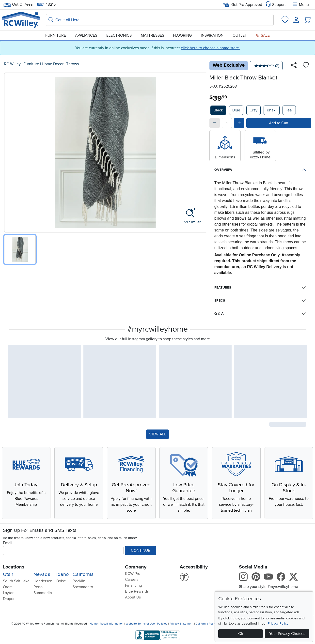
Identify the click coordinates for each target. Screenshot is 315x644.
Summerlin (43, 593)
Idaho (63, 574)
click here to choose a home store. (210, 48)
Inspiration (212, 35)
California (83, 574)
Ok (241, 634)
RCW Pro (133, 574)
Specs (220, 300)
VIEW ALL (157, 434)
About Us (133, 597)
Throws (72, 64)
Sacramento (83, 587)
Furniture (56, 35)
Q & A (219, 314)
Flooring (182, 35)
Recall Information (112, 624)
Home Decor (53, 64)
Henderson (43, 581)
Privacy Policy (278, 623)
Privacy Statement (181, 624)
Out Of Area (18, 5)
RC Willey (12, 64)
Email (8, 543)
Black (218, 110)
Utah (8, 574)
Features (223, 287)
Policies (162, 624)
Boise (61, 581)
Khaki (272, 110)
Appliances (86, 35)
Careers (132, 580)
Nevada (42, 574)
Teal (289, 110)
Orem (8, 587)
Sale (263, 35)
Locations (14, 567)
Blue (236, 110)
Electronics (119, 35)
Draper (9, 599)
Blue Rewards (137, 591)
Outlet (240, 35)
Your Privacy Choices (287, 634)
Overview (223, 170)
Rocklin (79, 581)
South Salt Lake (16, 581)
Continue (141, 551)
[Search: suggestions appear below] (160, 20)
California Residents (209, 624)
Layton (9, 593)
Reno (38, 587)
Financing (134, 585)
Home (94, 624)
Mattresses (152, 35)
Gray (253, 110)
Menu (300, 5)
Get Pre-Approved (243, 5)
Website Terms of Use (140, 624)
